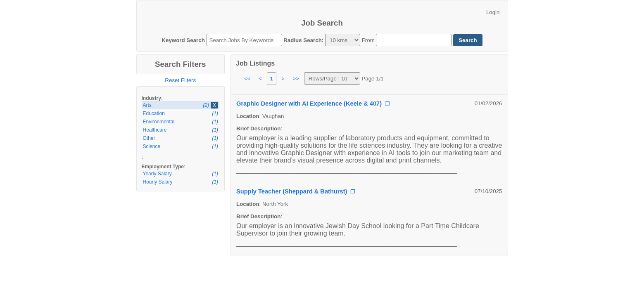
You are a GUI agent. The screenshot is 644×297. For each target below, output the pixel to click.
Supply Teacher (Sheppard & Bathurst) (292, 191)
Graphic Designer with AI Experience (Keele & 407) (309, 104)
